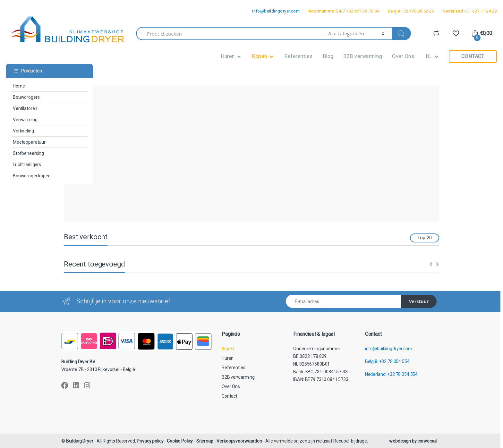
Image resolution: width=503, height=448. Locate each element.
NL (428, 56)
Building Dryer (80, 441)
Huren (228, 56)
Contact (473, 56)
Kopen (260, 56)
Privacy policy (150, 441)
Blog (328, 56)
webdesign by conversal (413, 441)
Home (19, 86)
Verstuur (419, 301)
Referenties (298, 56)
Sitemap (205, 441)
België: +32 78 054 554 (387, 361)
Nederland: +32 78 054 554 (392, 374)
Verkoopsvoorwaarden (239, 441)
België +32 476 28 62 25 (411, 11)
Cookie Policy (180, 441)
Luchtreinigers (27, 165)
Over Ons (403, 56)
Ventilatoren (25, 108)
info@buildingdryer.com (276, 11)
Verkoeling (23, 131)
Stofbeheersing (28, 153)
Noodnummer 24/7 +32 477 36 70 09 (344, 11)
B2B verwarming (363, 56)
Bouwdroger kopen (32, 176)
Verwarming (25, 120)
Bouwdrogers (26, 97)
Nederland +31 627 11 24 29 (470, 11)
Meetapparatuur (29, 142)
